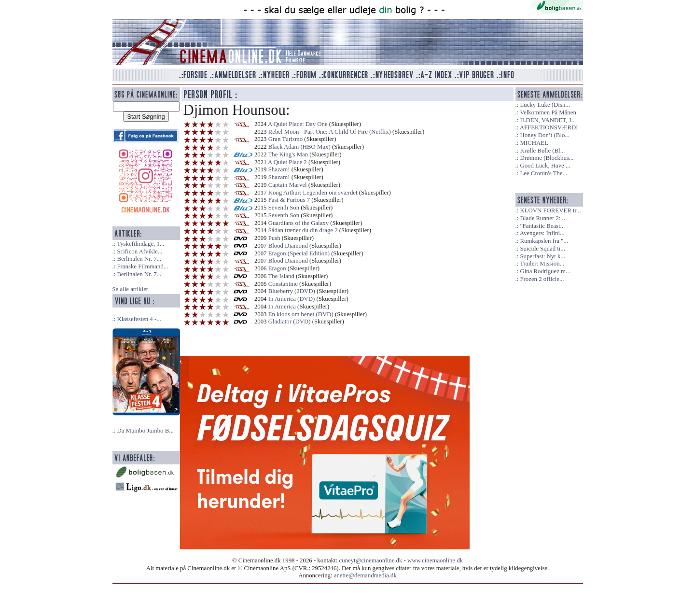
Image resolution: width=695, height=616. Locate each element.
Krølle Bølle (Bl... (542, 151)
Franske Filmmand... (142, 266)
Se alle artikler (131, 289)
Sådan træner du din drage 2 (303, 230)
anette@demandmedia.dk (365, 575)
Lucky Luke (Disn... (545, 105)
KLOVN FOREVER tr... (550, 210)
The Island (281, 276)
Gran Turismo (285, 139)
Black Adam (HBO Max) (299, 147)
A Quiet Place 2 (287, 162)
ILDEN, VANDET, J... (548, 120)
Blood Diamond (288, 246)
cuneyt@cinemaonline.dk (371, 560)
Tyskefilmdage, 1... (140, 244)
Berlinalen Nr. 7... (139, 259)
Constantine (283, 284)
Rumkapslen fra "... (544, 241)
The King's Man (288, 154)
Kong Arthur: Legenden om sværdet (313, 193)
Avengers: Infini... (542, 233)
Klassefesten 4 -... (139, 319)
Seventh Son (284, 208)
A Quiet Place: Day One (298, 124)
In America (282, 307)
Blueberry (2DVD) (292, 291)
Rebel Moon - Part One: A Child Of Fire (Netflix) (330, 132)
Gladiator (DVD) (290, 322)
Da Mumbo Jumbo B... (145, 431)
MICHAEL (534, 143)
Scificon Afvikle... (139, 252)
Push (274, 238)
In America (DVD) (292, 299)
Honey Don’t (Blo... (545, 135)
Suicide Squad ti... (542, 249)
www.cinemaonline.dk (435, 560)
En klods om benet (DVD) (301, 314)
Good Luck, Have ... (545, 166)
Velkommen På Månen (548, 112)
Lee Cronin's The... (543, 173)
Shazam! (279, 169)
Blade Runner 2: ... (543, 218)
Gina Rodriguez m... (545, 271)
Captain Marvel (288, 185)
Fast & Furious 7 (289, 200)
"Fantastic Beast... (542, 226)
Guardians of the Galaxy (299, 223)
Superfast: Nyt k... (542, 256)
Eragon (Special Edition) (299, 253)
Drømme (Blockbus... (547, 158)
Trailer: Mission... (542, 264)
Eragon (277, 268)
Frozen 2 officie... (542, 279)
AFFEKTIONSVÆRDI (549, 127)
